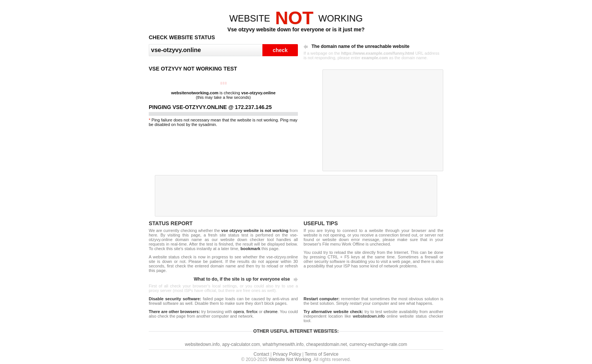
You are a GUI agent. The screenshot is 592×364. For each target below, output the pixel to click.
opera (239, 312)
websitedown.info (368, 316)
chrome (271, 312)
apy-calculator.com (241, 344)
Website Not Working (290, 359)
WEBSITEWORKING (296, 18)
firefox (252, 312)
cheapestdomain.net (327, 344)
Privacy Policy (287, 354)
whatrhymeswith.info (283, 344)
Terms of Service (321, 354)
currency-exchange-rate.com (378, 344)
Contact (261, 354)
